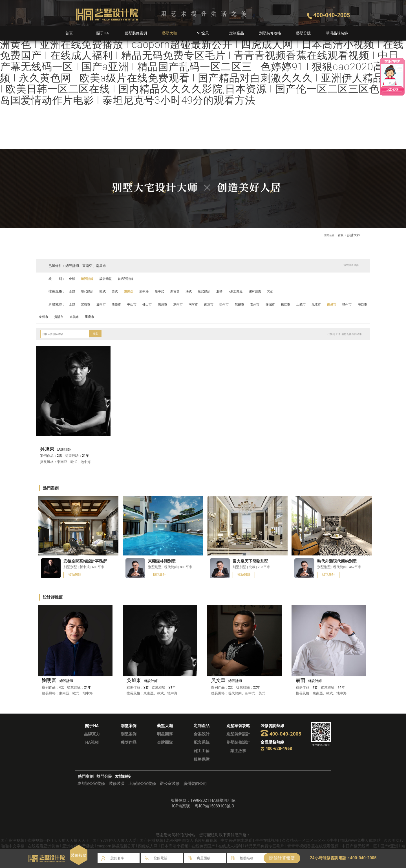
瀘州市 (104, 304)
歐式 (106, 291)
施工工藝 (202, 759)
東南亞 (134, 291)
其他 (288, 291)
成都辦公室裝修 (91, 791)
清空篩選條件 (349, 266)
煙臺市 (121, 304)
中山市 (138, 304)
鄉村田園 (271, 291)
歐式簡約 (216, 291)
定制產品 (237, 33)
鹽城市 (288, 304)
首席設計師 (131, 279)
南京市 (221, 304)
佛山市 (154, 304)
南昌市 (354, 304)
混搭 (233, 291)
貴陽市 (94, 317)
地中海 (151, 291)
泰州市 (271, 304)
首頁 (69, 33)
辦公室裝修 (170, 791)
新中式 (167, 291)
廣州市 (171, 304)
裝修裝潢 (117, 791)
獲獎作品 (129, 750)
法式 (199, 291)
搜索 (96, 334)
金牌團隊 (165, 750)
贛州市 (44, 317)
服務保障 (202, 767)
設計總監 (109, 279)
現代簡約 (89, 291)
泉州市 (78, 317)
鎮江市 (304, 304)
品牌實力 (92, 742)
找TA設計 (76, 575)
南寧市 (204, 304)
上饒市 (321, 304)
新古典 (184, 291)
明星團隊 (165, 742)
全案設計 (202, 742)
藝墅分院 (303, 33)
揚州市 (238, 304)
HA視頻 (92, 750)
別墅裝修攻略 (270, 33)
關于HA (103, 33)
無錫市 (254, 304)
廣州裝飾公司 (195, 791)
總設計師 (89, 279)
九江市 (338, 304)
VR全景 (203, 33)
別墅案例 (129, 742)
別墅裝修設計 (238, 750)
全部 (72, 279)
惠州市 (187, 304)
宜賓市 (87, 304)
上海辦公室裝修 (142, 791)
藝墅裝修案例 (136, 33)
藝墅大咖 (169, 33)
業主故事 (238, 759)
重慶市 (128, 317)
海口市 (61, 317)
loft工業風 (250, 291)
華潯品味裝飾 (337, 33)
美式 (119, 291)
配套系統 (202, 750)
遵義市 (111, 317)
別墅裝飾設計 (238, 742)
